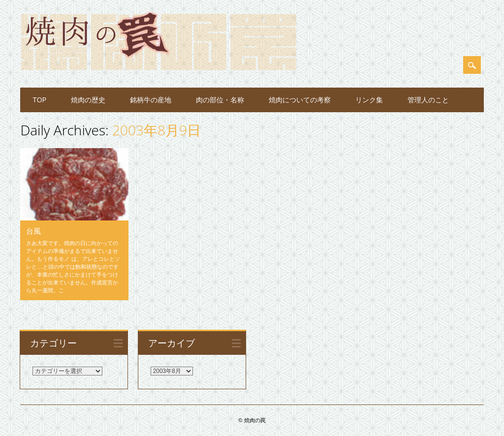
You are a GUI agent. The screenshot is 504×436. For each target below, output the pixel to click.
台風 (33, 231)
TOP (39, 100)
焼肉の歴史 (88, 100)
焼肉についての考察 (300, 100)
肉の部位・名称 (220, 100)
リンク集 (369, 100)
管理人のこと (428, 100)
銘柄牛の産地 (151, 100)
